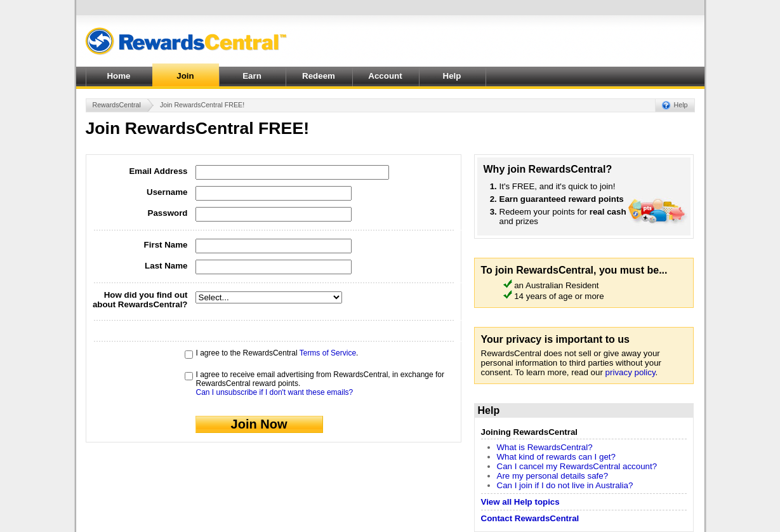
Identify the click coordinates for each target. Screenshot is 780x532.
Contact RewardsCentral (530, 518)
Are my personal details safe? (553, 476)
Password (168, 213)
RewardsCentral (117, 105)
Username (167, 192)
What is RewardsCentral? (545, 447)
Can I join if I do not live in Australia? (565, 485)
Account (385, 76)
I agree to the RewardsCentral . (277, 353)
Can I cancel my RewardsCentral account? (577, 466)
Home (118, 76)
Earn (252, 76)
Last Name (166, 266)
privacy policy (631, 372)
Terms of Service (328, 353)
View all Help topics (520, 502)
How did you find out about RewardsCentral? (140, 300)
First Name (166, 245)
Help (452, 76)
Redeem (319, 76)
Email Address (158, 171)
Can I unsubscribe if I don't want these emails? (275, 392)
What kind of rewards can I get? (556, 457)
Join (185, 76)
